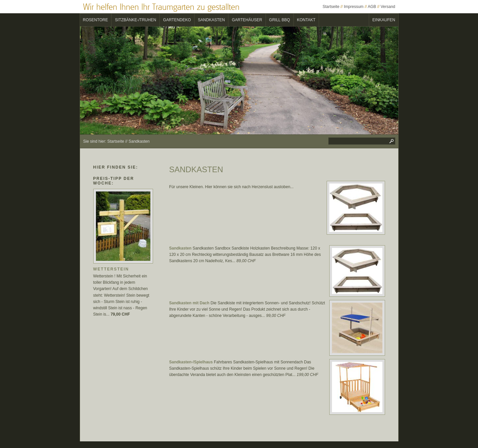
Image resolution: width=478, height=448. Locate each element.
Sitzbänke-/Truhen (135, 20)
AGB (372, 7)
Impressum (354, 7)
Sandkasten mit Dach (189, 303)
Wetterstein (111, 269)
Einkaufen (384, 20)
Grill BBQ (280, 20)
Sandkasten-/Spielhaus (191, 362)
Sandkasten (211, 20)
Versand (388, 7)
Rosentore (96, 20)
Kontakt (306, 20)
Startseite (331, 7)
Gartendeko (177, 20)
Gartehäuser (247, 20)
